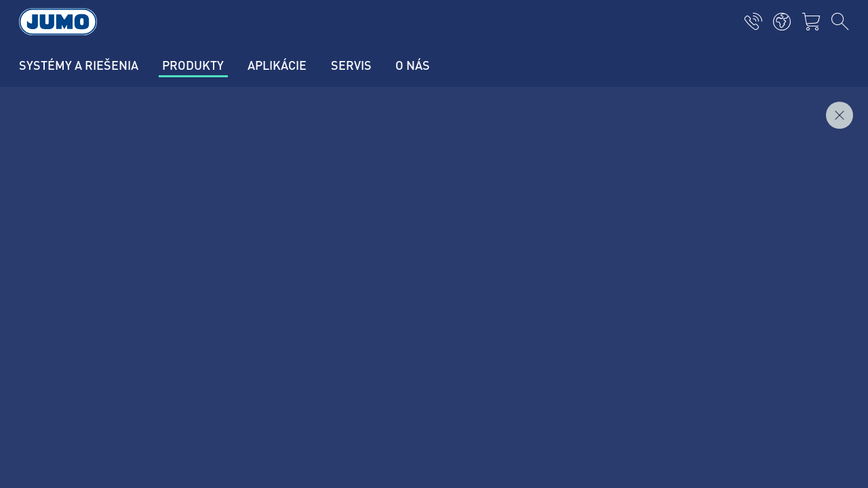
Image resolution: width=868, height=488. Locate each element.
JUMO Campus (285, 336)
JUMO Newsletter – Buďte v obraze (536, 309)
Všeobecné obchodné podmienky (126, 461)
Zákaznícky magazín (297, 283)
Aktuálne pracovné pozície (311, 310)
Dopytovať (819, 162)
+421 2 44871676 (149, 342)
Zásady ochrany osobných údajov (126, 434)
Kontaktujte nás (286, 257)
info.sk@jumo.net (148, 385)
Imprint (66, 408)
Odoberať (778, 330)
